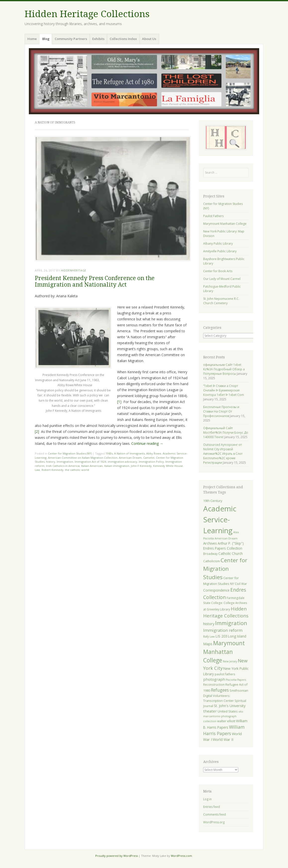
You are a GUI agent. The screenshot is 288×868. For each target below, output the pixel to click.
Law (37, 470)
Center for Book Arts (218, 271)
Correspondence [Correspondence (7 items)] (216, 590)
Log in (207, 799)
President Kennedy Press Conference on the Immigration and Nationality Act (95, 281)
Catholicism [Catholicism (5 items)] (212, 561)
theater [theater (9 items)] (210, 711)
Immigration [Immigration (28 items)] (231, 623)
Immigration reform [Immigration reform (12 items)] (223, 630)
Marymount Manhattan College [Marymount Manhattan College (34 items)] (224, 652)
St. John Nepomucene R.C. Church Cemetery (221, 301)
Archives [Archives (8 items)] (210, 543)
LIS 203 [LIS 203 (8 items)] (221, 636)
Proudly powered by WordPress (117, 856)
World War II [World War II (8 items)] (223, 739)
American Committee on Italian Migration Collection (83, 458)
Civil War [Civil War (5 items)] (241, 584)
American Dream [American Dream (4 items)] (226, 538)
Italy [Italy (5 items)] (206, 636)
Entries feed (212, 807)
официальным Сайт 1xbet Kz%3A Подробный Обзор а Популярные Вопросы (224, 369)
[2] (37, 432)
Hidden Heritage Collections (87, 14)
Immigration (65, 462)
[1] (119, 402)
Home (32, 39)
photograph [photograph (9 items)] (214, 679)
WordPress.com (181, 856)
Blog (46, 39)
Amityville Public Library (220, 251)
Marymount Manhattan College (225, 224)
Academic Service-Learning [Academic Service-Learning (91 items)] (220, 520)
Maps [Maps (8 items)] (208, 644)
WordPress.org (214, 822)
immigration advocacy (122, 462)
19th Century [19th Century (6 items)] (213, 501)
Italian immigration (117, 466)
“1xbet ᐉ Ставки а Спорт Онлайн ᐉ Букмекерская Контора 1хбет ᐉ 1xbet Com (224, 390)
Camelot (149, 458)
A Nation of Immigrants (129, 453)
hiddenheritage (74, 270)
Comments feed (215, 814)
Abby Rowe (154, 453)
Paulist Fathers (213, 216)
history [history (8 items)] (209, 624)
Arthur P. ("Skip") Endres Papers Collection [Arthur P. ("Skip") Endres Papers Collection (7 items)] (223, 546)
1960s (109, 453)
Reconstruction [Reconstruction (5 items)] (214, 684)
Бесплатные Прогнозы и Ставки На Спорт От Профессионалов (221, 411)
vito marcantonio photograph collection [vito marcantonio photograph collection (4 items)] (223, 716)
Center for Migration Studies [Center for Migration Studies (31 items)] (225, 569)
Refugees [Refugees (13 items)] (220, 690)
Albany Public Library (218, 244)
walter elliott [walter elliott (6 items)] (226, 721)
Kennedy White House (168, 466)
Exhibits (98, 39)
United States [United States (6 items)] (228, 711)
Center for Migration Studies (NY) (70, 453)
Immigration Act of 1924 (90, 462)
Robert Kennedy (52, 470)
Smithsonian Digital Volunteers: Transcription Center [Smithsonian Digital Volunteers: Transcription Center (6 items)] (226, 695)
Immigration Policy (151, 462)
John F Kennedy (141, 466)
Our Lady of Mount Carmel (222, 279)
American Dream (130, 458)
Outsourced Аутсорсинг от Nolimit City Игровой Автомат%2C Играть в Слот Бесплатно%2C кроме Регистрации (223, 454)
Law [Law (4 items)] (212, 637)
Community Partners (71, 39)
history (51, 462)
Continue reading (147, 443)
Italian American (92, 466)
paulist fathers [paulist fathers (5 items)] (225, 674)
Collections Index (123, 39)
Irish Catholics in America (63, 466)
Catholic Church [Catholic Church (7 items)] (231, 553)
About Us (149, 39)
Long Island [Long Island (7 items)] (237, 636)
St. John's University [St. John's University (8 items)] (230, 706)
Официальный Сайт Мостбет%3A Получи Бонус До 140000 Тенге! (226, 433)
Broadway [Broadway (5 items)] (210, 554)
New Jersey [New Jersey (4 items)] (230, 661)
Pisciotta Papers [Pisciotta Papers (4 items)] (236, 680)
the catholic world (77, 470)
